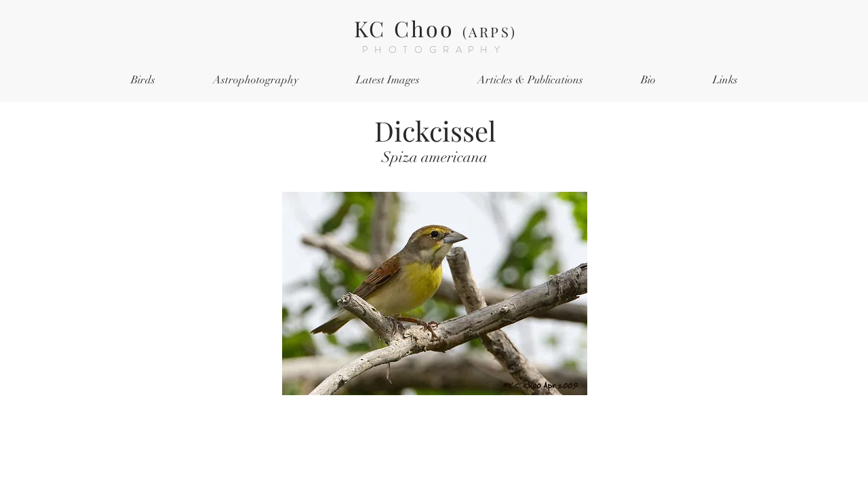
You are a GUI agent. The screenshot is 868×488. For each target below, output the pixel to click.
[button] (143, 80)
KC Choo (435, 28)
